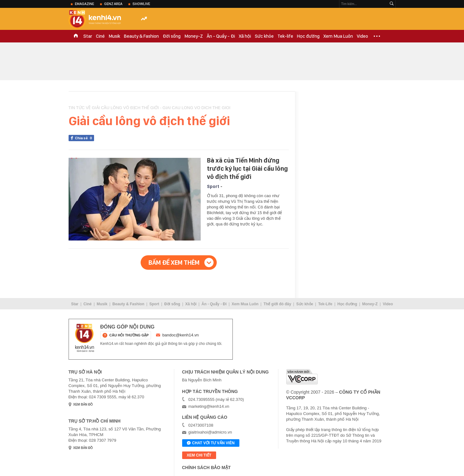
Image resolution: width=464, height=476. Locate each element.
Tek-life (285, 36)
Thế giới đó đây (277, 304)
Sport (213, 186)
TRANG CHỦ (76, 36)
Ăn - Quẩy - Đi (221, 36)
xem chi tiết (199, 455)
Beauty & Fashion (141, 36)
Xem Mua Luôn (338, 36)
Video (362, 36)
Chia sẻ (84, 138)
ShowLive (141, 4)
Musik (114, 36)
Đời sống (172, 36)
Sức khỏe (264, 36)
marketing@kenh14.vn (209, 406)
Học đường (308, 36)
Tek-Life (325, 304)
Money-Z (194, 36)
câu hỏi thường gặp (129, 335)
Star (88, 36)
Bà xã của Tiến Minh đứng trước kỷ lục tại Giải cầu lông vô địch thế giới (247, 169)
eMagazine (84, 4)
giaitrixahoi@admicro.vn (210, 432)
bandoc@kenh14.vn (181, 335)
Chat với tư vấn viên (211, 443)
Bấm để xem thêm (174, 263)
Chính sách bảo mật (207, 468)
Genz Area (113, 4)
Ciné (100, 36)
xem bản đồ (83, 404)
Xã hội (245, 36)
